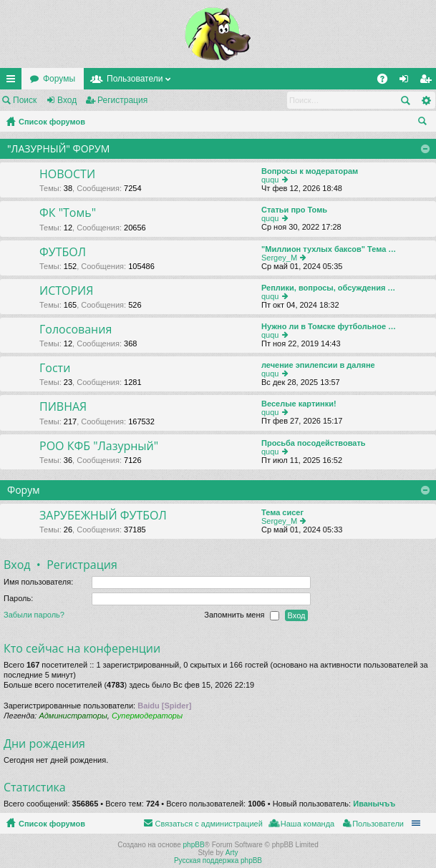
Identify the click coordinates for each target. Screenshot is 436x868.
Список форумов (52, 122)
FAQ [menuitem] (387, 82)
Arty (232, 853)
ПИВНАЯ (63, 407)
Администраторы (73, 716)
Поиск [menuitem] (425, 123)
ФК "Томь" (68, 213)
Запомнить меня (241, 615)
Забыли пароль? (34, 615)
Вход (67, 100)
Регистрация (122, 100)
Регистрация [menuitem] (428, 82)
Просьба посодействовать (314, 443)
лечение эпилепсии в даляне (318, 365)
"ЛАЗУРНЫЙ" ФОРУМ (58, 148)
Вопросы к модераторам (310, 171)
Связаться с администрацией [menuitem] (208, 824)
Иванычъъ (374, 804)
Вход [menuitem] (407, 82)
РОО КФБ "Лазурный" (99, 447)
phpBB (194, 845)
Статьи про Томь (294, 210)
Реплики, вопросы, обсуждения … (328, 288)
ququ (270, 180)
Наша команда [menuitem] (307, 824)
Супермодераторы (147, 716)
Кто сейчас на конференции (82, 648)
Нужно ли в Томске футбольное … (329, 326)
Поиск (25, 100)
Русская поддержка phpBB (218, 860)
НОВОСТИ (67, 175)
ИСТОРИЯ (66, 291)
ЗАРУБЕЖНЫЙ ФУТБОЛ (103, 516)
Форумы (59, 79)
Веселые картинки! (299, 404)
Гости (55, 369)
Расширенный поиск (426, 100)
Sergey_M (279, 258)
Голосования (76, 330)
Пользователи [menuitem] (378, 824)
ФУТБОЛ (63, 253)
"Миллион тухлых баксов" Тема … (329, 249)
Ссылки (14, 82)
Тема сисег (282, 512)
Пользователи (135, 79)
